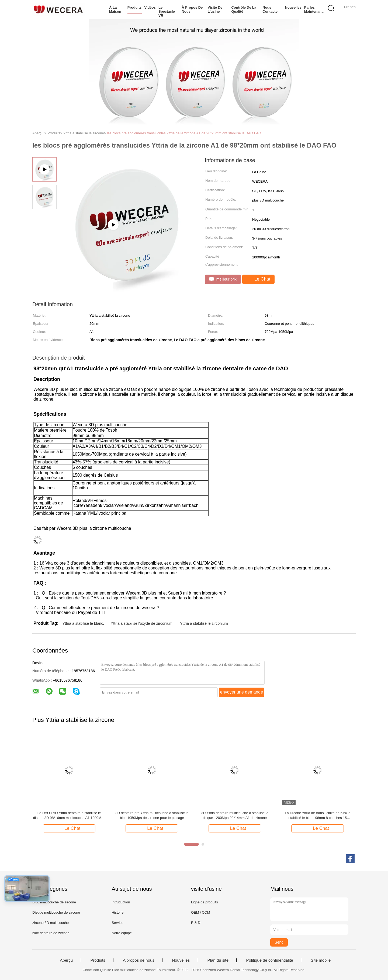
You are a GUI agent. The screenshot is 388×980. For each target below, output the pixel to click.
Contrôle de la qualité (244, 9)
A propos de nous (139, 960)
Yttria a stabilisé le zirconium (204, 623)
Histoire (117, 912)
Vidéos (150, 7)
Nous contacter (271, 9)
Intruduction (121, 902)
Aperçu (67, 960)
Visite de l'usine (215, 9)
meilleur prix (223, 279)
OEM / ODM (201, 912)
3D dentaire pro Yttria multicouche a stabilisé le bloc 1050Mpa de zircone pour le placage (152, 815)
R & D (196, 923)
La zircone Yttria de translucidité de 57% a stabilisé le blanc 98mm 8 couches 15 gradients (318, 816)
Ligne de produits (205, 902)
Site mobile (321, 960)
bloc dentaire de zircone (51, 933)
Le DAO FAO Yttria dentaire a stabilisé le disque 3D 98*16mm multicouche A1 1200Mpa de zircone (69, 816)
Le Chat (259, 279)
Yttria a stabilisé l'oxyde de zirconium (142, 623)
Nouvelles (293, 7)
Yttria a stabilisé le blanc (83, 623)
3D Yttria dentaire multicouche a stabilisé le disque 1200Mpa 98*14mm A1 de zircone (235, 815)
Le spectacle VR (167, 11)
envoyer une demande (242, 692)
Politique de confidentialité (269, 960)
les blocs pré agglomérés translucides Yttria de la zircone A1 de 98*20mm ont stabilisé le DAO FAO (184, 133)
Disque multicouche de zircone (56, 912)
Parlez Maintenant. (314, 9)
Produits (135, 7)
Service (117, 923)
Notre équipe (122, 933)
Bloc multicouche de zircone (54, 902)
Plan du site (218, 960)
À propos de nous (192, 9)
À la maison (115, 9)
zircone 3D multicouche (51, 923)
